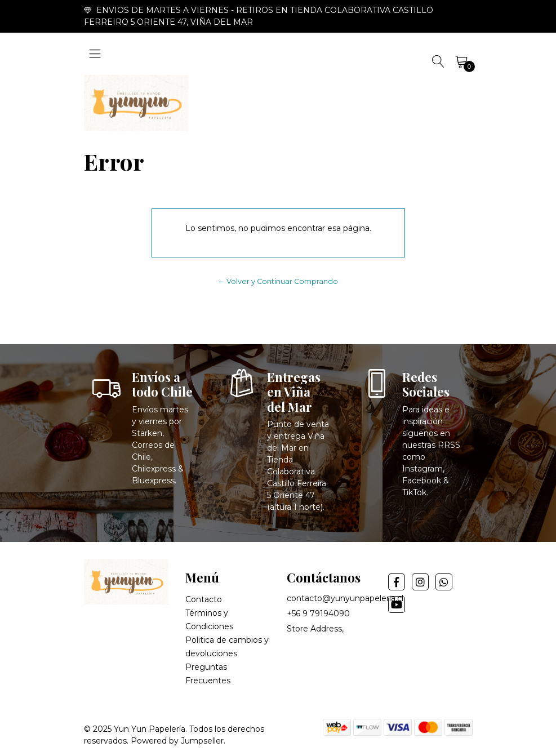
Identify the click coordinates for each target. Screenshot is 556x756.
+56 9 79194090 (318, 613)
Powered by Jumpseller (177, 741)
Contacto (204, 599)
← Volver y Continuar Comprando (278, 281)
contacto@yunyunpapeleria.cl (345, 598)
